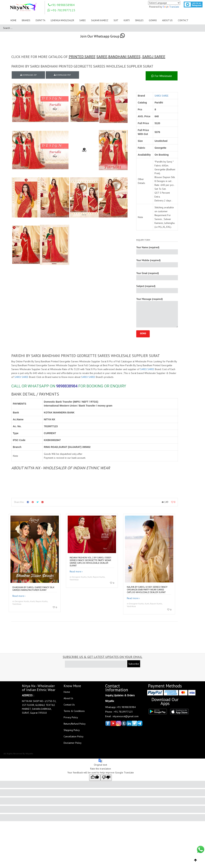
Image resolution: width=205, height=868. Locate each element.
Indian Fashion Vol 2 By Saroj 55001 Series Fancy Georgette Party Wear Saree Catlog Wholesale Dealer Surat (90, 562)
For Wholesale (162, 76)
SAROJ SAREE (154, 57)
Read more (18, 596)
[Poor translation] (106, 778)
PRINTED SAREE (82, 57)
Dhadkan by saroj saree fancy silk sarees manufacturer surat (33, 589)
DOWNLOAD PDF (62, 75)
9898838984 (67, 386)
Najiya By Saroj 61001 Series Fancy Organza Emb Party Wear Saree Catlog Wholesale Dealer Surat (147, 590)
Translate (171, 7)
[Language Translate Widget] (164, 3)
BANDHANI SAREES (124, 57)
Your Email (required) (157, 276)
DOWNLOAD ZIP (28, 75)
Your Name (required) (157, 250)
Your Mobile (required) (157, 263)
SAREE (102, 57)
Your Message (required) (157, 312)
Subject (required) (157, 289)
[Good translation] (95, 778)
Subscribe (134, 664)
